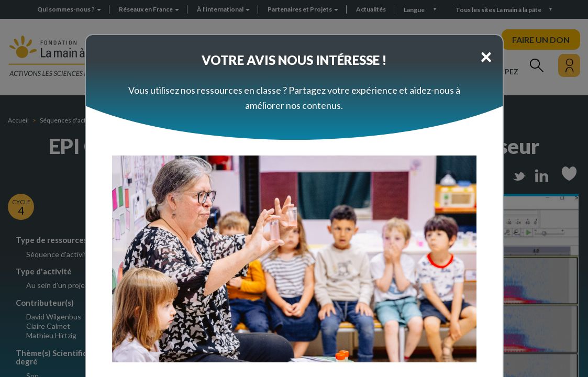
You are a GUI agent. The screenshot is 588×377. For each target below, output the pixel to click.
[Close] (486, 56)
